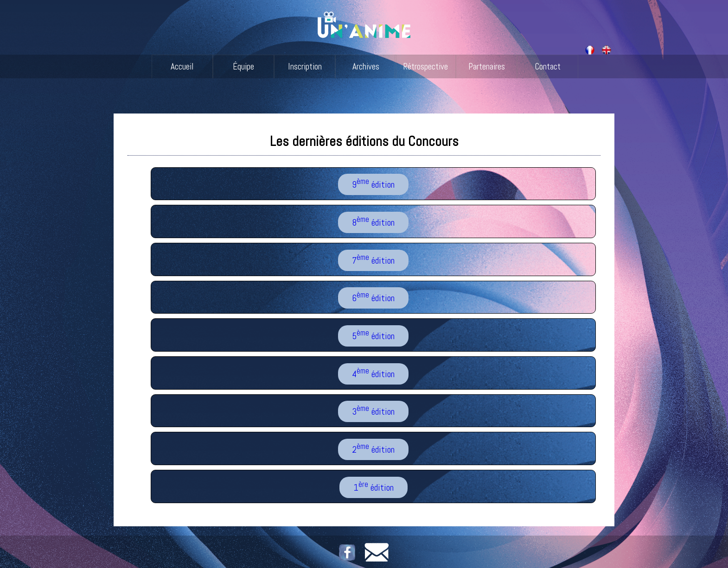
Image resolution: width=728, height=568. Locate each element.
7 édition (373, 259)
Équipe (243, 66)
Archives (366, 66)
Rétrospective (425, 66)
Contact (548, 66)
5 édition (373, 335)
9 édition (373, 184)
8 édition (373, 221)
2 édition (373, 448)
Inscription (305, 66)
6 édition (373, 297)
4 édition (373, 373)
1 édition (374, 486)
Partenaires (487, 66)
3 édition (373, 411)
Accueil (182, 66)
